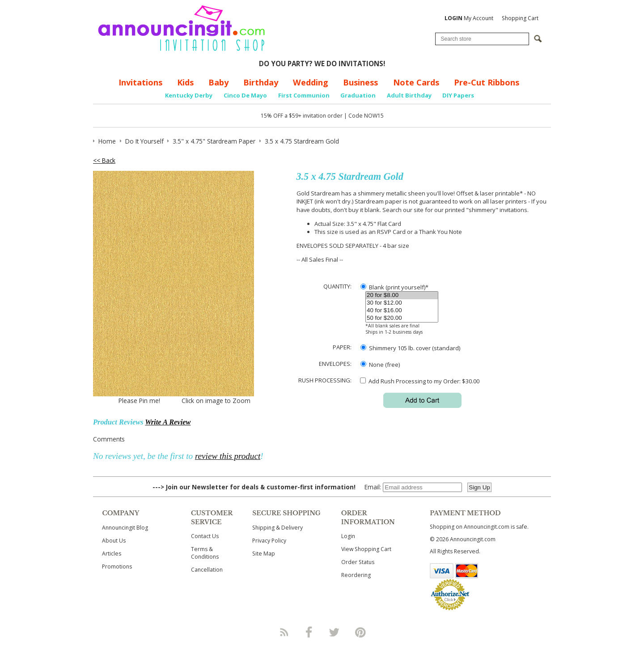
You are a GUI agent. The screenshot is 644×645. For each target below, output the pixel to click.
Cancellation (207, 570)
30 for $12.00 (402, 303)
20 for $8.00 (402, 295)
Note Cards (416, 82)
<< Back (104, 160)
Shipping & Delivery (278, 528)
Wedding (311, 82)
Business (360, 82)
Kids (185, 82)
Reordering (356, 575)
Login (348, 536)
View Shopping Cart (366, 549)
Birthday (261, 82)
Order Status (358, 562)
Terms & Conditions (205, 553)
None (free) (380, 365)
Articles (112, 554)
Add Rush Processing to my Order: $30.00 (420, 381)
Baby (218, 82)
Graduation (358, 95)
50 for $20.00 (402, 318)
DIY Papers (458, 95)
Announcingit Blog (125, 528)
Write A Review (168, 422)
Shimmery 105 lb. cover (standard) (410, 348)
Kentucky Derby (189, 95)
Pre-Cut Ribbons (487, 82)
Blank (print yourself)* (394, 287)
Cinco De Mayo (245, 95)
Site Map (264, 554)
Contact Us (205, 536)
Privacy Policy (269, 541)
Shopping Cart (520, 18)
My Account (469, 18)
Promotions (117, 566)
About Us (114, 541)
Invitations (140, 82)
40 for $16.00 (402, 311)
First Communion (304, 95)
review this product (228, 456)
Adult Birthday (409, 95)
